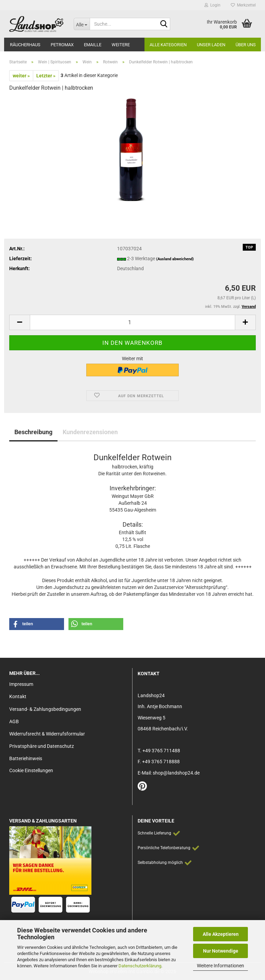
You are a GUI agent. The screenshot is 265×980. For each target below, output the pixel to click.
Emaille (93, 45)
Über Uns (246, 45)
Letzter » (46, 76)
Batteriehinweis (26, 758)
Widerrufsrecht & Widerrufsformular (47, 734)
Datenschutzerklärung (140, 966)
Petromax (62, 45)
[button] (20, 322)
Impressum (21, 684)
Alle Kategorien (168, 45)
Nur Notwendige (221, 951)
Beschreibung (33, 432)
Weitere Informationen (220, 966)
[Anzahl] (132, 322)
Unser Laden (211, 45)
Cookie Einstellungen (31, 770)
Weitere (121, 45)
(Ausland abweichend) (175, 259)
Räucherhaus (25, 45)
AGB (14, 721)
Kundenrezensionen (90, 432)
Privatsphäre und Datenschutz (42, 746)
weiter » (21, 76)
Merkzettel (243, 5)
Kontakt (18, 696)
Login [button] (212, 5)
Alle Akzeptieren (221, 934)
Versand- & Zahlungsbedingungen (45, 709)
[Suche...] (82, 24)
